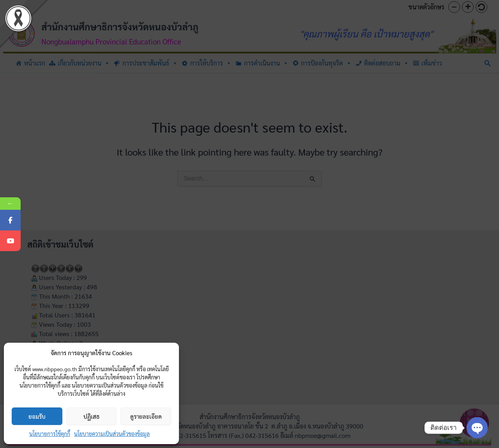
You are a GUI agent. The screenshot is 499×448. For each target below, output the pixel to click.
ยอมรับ (37, 416)
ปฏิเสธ (91, 416)
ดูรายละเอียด (146, 416)
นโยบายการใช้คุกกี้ (50, 434)
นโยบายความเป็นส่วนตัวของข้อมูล (112, 434)
